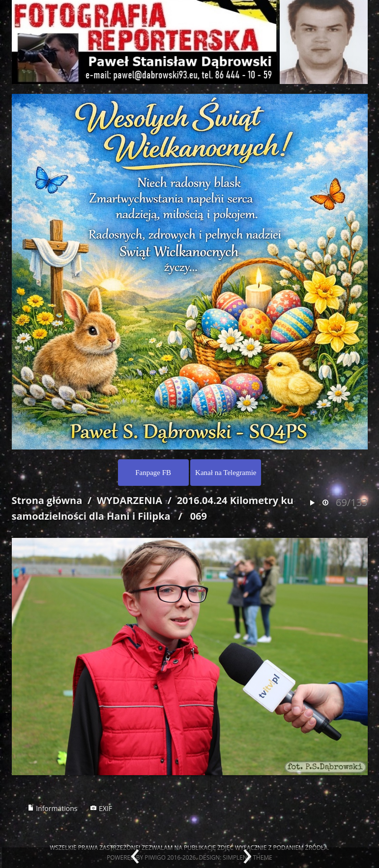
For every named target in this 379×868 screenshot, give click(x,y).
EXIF (101, 808)
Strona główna (47, 500)
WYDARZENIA (130, 500)
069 (199, 516)
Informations (53, 808)
